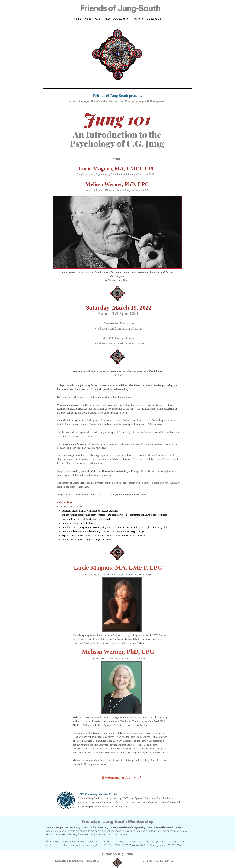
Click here (51, 841)
